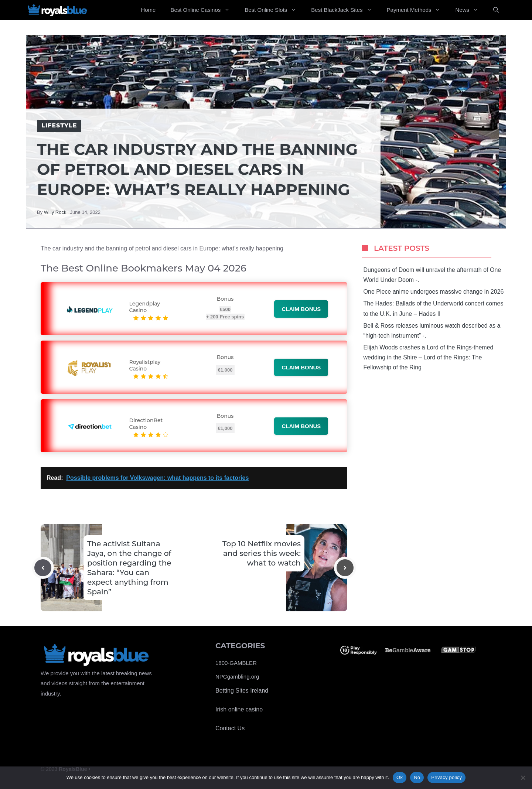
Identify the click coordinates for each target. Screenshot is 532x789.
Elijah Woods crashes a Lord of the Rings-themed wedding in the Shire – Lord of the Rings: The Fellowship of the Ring (429, 357)
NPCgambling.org (237, 677)
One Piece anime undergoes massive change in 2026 (434, 292)
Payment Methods (417, 10)
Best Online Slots (274, 10)
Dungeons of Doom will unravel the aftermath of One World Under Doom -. (432, 275)
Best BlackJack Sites (345, 10)
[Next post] (345, 568)
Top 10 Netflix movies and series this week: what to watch (262, 553)
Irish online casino (239, 709)
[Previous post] (43, 568)
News (470, 10)
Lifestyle (59, 125)
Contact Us (230, 728)
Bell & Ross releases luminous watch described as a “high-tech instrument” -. (432, 331)
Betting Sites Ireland (242, 691)
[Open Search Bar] (496, 10)
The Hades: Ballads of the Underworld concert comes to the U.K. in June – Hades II (434, 308)
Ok (400, 777)
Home (148, 10)
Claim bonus (301, 309)
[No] (523, 778)
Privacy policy (446, 777)
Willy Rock (55, 212)
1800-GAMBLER (236, 663)
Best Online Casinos (204, 10)
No (417, 777)
